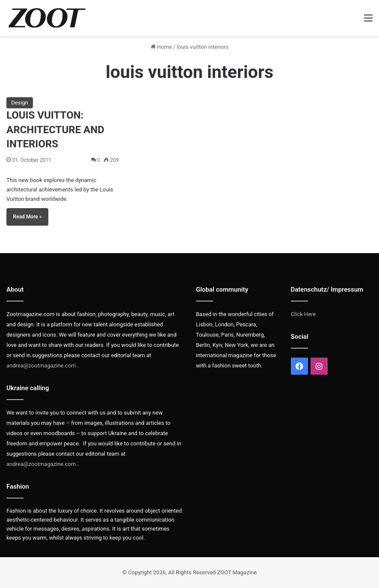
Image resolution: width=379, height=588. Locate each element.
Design (20, 103)
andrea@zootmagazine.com (41, 366)
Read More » (28, 217)
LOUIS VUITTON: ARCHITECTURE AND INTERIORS (55, 130)
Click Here (303, 314)
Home (161, 47)
